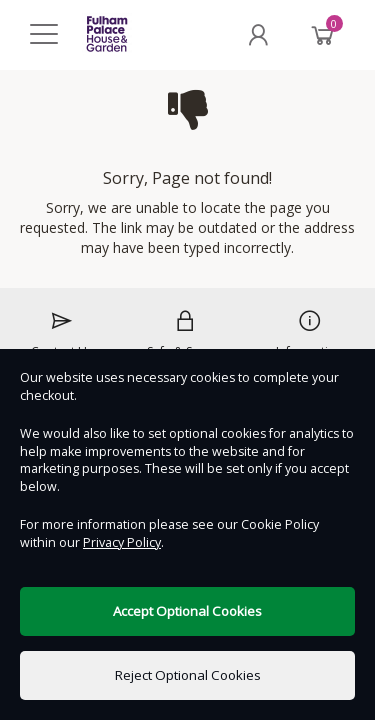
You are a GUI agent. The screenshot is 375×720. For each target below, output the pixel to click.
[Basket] (323, 35)
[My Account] (258, 35)
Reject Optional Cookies (188, 675)
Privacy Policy (122, 542)
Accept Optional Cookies (187, 611)
